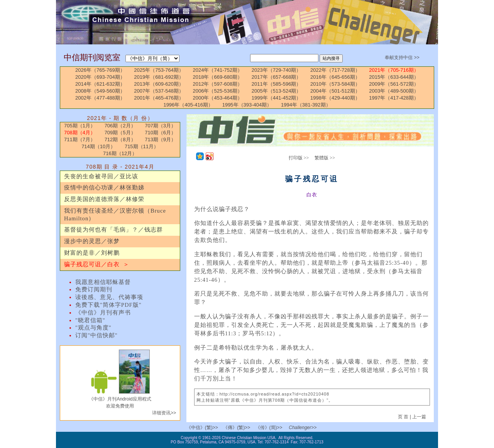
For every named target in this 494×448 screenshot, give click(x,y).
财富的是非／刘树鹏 (92, 253)
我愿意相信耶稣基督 (103, 282)
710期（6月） (160, 133)
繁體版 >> (325, 158)
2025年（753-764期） (159, 70)
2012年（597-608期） (218, 84)
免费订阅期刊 (94, 289)
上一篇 (419, 417)
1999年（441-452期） (277, 98)
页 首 (404, 417)
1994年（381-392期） (306, 105)
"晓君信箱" (90, 320)
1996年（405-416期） (188, 105)
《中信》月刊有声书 (103, 313)
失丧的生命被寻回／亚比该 (101, 176)
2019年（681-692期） (159, 77)
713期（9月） (160, 139)
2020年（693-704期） (100, 77)
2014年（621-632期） (100, 84)
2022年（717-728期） (335, 70)
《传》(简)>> (269, 428)
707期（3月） (160, 126)
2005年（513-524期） (277, 91)
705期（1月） (80, 126)
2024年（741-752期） (218, 70)
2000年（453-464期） (218, 98)
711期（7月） (80, 139)
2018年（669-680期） (218, 77)
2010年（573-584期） (335, 84)
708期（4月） (80, 133)
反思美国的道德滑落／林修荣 (104, 199)
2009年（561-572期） (394, 84)
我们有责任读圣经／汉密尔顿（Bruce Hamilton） (115, 215)
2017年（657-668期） (277, 77)
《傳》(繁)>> (237, 428)
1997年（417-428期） (394, 98)
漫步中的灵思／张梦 (92, 241)
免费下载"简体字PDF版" (108, 305)
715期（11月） (142, 146)
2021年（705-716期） (394, 70)
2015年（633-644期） (394, 77)
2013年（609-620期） (159, 84)
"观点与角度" (93, 328)
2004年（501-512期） (335, 91)
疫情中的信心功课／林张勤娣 (104, 188)
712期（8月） (120, 139)
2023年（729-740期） (277, 70)
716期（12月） (120, 153)
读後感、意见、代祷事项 (109, 297)
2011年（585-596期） (277, 84)
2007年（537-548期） (159, 91)
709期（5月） (120, 133)
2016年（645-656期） (335, 77)
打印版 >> (299, 158)
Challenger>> (303, 428)
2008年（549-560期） (100, 91)
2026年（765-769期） (100, 70)
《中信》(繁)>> (202, 428)
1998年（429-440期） (335, 98)
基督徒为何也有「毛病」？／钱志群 (113, 230)
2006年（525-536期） (218, 91)
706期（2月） (120, 126)
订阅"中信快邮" (96, 335)
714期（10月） (98, 146)
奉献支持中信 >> (402, 57)
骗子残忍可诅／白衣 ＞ (97, 264)
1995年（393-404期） (247, 105)
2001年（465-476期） (159, 98)
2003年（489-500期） (394, 91)
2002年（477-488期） (100, 98)
